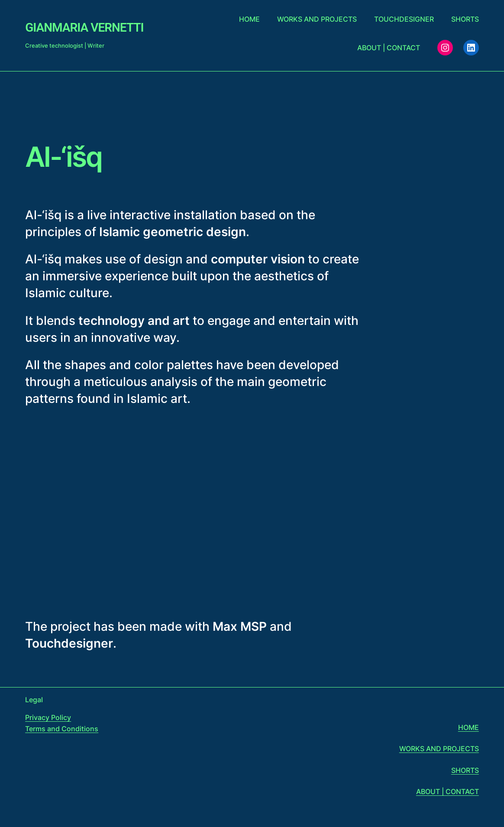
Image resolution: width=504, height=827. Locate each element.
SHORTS (465, 770)
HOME (468, 727)
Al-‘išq (63, 157)
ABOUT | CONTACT (447, 791)
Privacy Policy (48, 717)
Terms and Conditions (62, 729)
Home (249, 19)
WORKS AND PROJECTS (439, 749)
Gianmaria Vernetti (84, 28)
